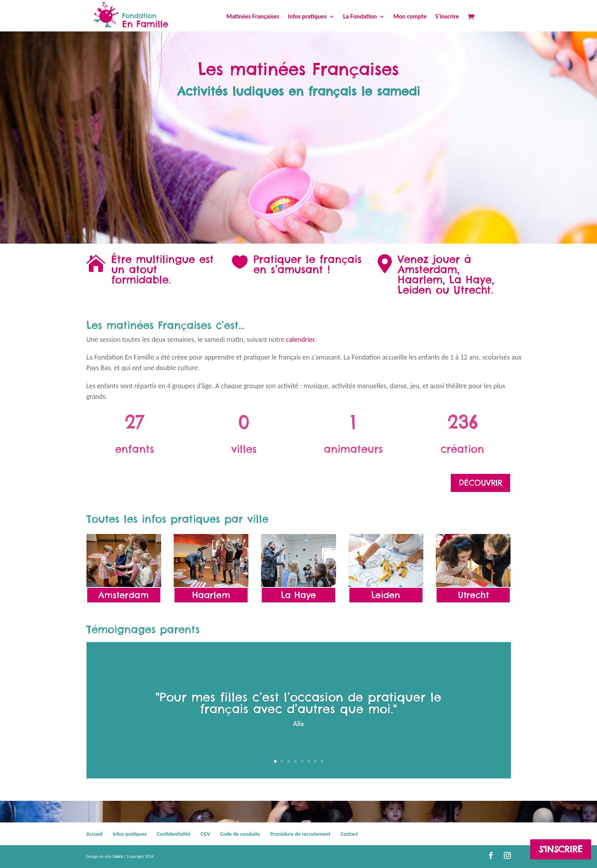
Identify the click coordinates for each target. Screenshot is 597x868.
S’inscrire (447, 17)
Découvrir (480, 483)
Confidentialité (174, 834)
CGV (205, 834)
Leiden (386, 595)
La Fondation (360, 17)
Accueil (95, 834)
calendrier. (301, 339)
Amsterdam (124, 595)
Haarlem (211, 595)
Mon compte (410, 17)
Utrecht (473, 595)
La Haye (298, 595)
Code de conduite (240, 834)
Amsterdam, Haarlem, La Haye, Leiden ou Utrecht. (446, 280)
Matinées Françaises (253, 17)
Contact (349, 834)
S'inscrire (561, 849)
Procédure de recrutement (300, 834)
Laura (118, 856)
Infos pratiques (307, 17)
